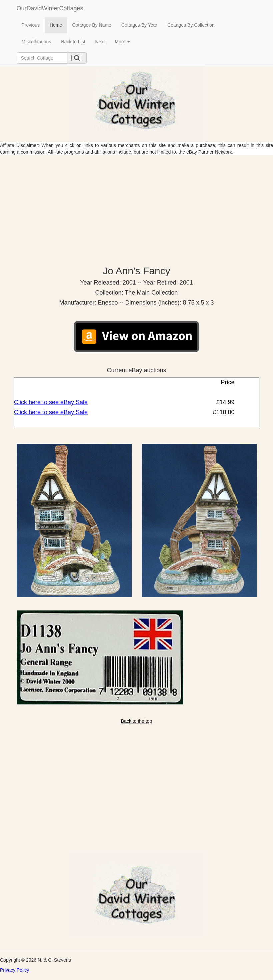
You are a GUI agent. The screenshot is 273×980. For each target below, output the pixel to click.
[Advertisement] (136, 205)
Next (100, 42)
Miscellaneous (36, 42)
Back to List (73, 42)
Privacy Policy (14, 970)
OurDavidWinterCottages (50, 8)
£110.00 (223, 412)
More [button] (122, 42)
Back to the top (136, 721)
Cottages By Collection (191, 25)
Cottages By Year (139, 25)
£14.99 (224, 402)
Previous (31, 25)
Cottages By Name (92, 25)
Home (56, 25)
